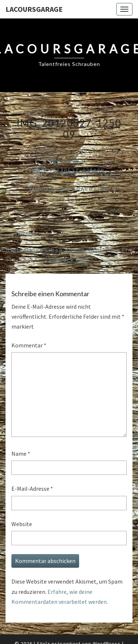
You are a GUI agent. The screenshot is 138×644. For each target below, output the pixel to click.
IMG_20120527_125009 (69, 171)
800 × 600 (65, 161)
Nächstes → (97, 189)
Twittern (26, 234)
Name (21, 454)
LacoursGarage (34, 9)
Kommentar (29, 345)
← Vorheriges (45, 189)
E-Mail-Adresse (32, 489)
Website (22, 524)
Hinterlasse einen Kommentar (54, 250)
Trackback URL (65, 260)
